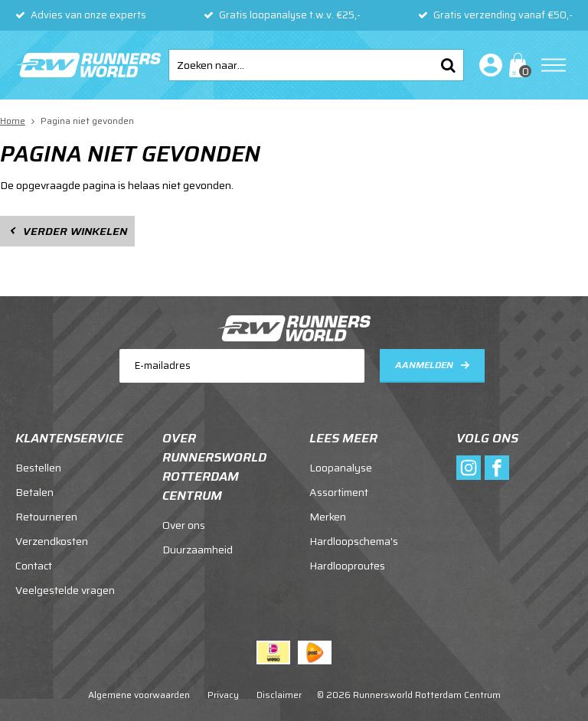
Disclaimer (279, 695)
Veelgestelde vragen (65, 590)
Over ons (184, 525)
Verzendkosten (52, 541)
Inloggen (488, 65)
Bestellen (38, 468)
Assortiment (339, 492)
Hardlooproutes (347, 566)
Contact (34, 566)
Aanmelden (424, 365)
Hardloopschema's (354, 541)
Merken (328, 517)
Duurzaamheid (198, 550)
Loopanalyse (341, 468)
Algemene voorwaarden (139, 695)
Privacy (223, 695)
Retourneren (46, 517)
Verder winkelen (75, 231)
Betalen (34, 492)
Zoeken (448, 65)
